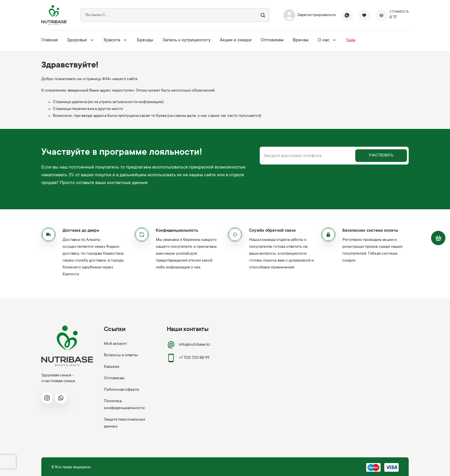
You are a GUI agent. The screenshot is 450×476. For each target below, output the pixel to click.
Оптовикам (272, 40)
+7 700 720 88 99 (188, 358)
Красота (116, 40)
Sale (351, 41)
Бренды (145, 40)
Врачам (301, 40)
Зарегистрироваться (310, 15)
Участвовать (381, 156)
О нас (327, 40)
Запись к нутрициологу (187, 40)
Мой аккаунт (115, 344)
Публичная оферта (121, 390)
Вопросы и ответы (121, 355)
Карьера (111, 367)
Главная (50, 40)
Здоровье (81, 40)
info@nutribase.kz (189, 345)
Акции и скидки (236, 40)
